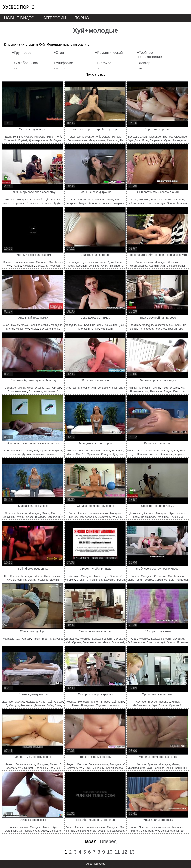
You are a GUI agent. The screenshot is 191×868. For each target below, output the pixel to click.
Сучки (168, 140)
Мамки (15, 325)
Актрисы (119, 203)
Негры (116, 137)
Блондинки (35, 391)
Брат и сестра (145, 580)
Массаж (148, 262)
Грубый (23, 140)
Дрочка (27, 454)
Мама (24, 325)
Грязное (115, 266)
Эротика (168, 137)
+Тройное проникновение (149, 55)
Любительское (136, 203)
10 (110, 852)
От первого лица (29, 831)
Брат (145, 140)
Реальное (47, 203)
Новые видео (19, 18)
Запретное (156, 140)
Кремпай (81, 266)
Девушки (118, 454)
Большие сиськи (22, 137)
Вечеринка (19, 580)
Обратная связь (95, 864)
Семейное (33, 203)
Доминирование (39, 140)
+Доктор (144, 63)
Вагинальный (55, 517)
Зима (122, 388)
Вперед (108, 841)
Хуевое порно (19, 7)
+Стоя (59, 53)
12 (125, 852)
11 (117, 852)
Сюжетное (181, 137)
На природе (18, 203)
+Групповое (22, 53)
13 (132, 852)
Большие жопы (97, 262)
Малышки (107, 329)
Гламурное (57, 639)
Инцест (135, 576)
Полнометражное (147, 454)
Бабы (50, 705)
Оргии (44, 451)
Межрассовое (97, 140)
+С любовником (25, 63)
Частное (144, 827)
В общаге (56, 140)
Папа (118, 262)
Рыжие (17, 266)
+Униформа (63, 63)
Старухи (106, 454)
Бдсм (8, 137)
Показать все (96, 75)
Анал (134, 199)
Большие (107, 203)
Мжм (121, 702)
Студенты (83, 580)
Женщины (166, 454)
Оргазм (106, 137)
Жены (19, 329)
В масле (40, 517)
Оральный (10, 140)
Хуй (59, 137)
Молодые (40, 137)
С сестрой (36, 199)
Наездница (180, 140)
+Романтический (109, 53)
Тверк (71, 266)
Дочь (138, 140)
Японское (173, 262)
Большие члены (77, 140)
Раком (37, 639)
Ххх (51, 262)
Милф (34, 329)
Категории (54, 18)
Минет (51, 137)
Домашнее (136, 513)
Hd (6, 576)
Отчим (95, 329)
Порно (82, 18)
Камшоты (113, 140)
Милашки (84, 329)
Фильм (133, 388)
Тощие (83, 203)
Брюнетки (15, 454)
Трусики (101, 705)
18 (84, 454)
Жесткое (75, 137)
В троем (106, 702)
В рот (45, 639)
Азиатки (154, 266)
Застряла (71, 203)
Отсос (30, 517)
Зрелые (152, 702)
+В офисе (103, 63)
